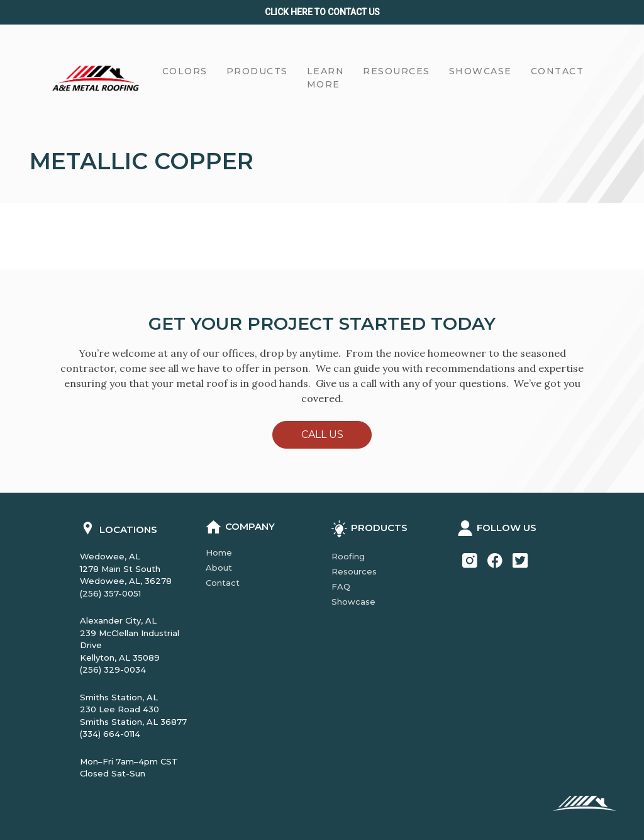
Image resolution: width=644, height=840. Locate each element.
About (219, 568)
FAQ (341, 586)
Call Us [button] (322, 434)
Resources (354, 571)
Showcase (353, 602)
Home (219, 552)
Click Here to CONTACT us (322, 12)
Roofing (348, 556)
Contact (223, 583)
